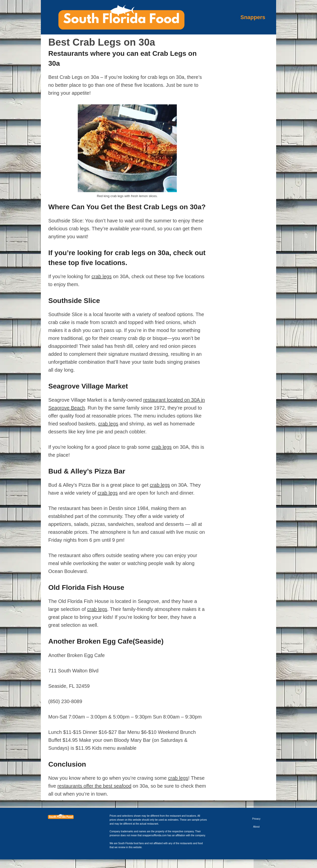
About (256, 827)
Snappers (253, 17)
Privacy (256, 819)
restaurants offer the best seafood (94, 786)
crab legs (102, 276)
